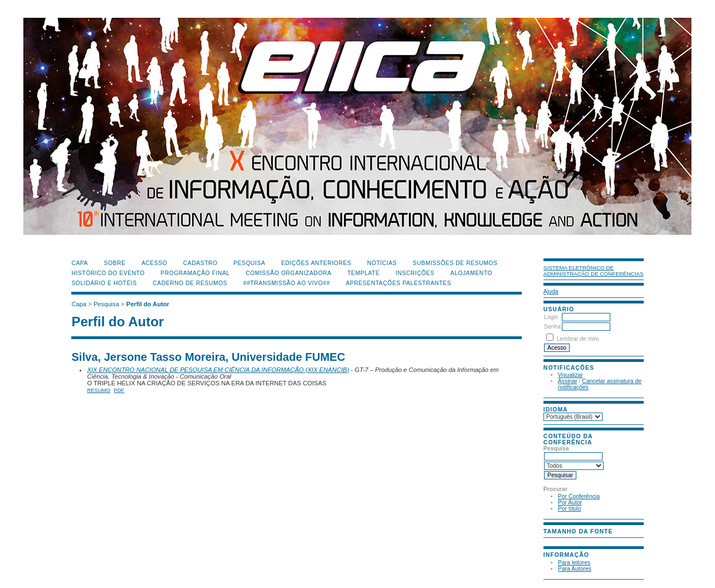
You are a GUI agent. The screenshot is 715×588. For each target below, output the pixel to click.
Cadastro (200, 263)
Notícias (382, 263)
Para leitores (574, 563)
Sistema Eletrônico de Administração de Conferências (594, 271)
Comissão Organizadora (288, 273)
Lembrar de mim (578, 339)
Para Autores (575, 569)
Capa (80, 263)
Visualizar (570, 375)
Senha (552, 327)
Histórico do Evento (108, 273)
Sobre (114, 263)
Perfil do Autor (148, 304)
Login (551, 317)
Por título (570, 509)
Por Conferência (579, 496)
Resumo (99, 390)
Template (364, 273)
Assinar (568, 381)
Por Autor (570, 503)
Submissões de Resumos (455, 263)
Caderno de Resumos (190, 283)
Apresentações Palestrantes (398, 283)
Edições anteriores (316, 263)
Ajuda (551, 291)
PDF (119, 390)
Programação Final (195, 273)
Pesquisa (249, 263)
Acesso (154, 263)
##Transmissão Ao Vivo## (287, 283)
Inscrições (415, 273)
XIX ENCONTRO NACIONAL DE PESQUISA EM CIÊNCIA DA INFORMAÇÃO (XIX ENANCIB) (218, 370)
